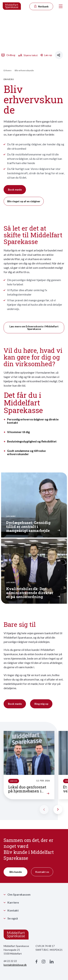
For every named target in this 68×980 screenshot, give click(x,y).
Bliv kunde (16, 872)
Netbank (41, 6)
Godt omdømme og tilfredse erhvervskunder (26, 452)
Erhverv (8, 70)
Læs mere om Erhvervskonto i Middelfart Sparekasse (34, 328)
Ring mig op (41, 704)
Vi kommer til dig (18, 432)
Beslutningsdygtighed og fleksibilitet (32, 441)
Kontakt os (42, 872)
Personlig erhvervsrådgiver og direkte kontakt (33, 421)
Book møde (15, 190)
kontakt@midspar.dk (15, 965)
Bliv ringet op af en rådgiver (24, 201)
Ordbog (8, 55)
